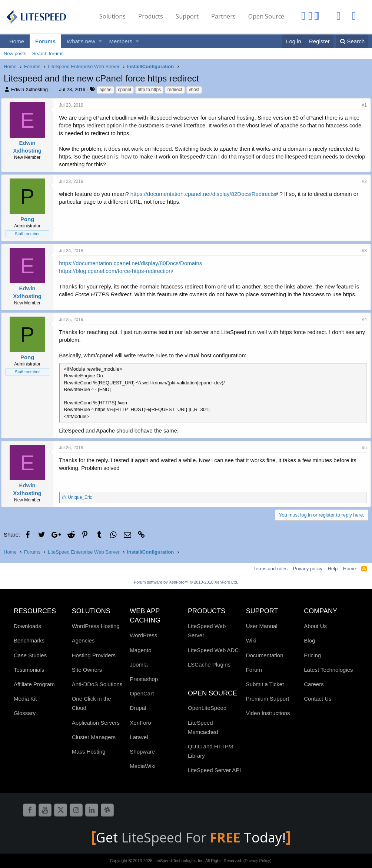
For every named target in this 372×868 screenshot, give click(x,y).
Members (121, 41)
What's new (81, 41)
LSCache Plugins (209, 665)
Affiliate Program (34, 684)
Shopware (142, 752)
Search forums (48, 54)
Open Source (266, 16)
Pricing (312, 655)
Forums (45, 41)
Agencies (83, 640)
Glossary (25, 713)
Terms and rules (270, 569)
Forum (254, 670)
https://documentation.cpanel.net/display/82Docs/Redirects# (207, 194)
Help (333, 569)
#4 (362, 320)
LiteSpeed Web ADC (213, 650)
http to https (150, 90)
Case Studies (30, 655)
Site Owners (87, 670)
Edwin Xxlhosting (29, 89)
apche (105, 90)
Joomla (139, 665)
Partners (223, 16)
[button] (100, 41)
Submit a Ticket (265, 684)
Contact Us (318, 699)
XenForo (140, 723)
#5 (362, 448)
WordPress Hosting (96, 626)
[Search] (352, 41)
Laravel (139, 737)
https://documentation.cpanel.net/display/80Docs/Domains (133, 263)
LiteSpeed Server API (214, 770)
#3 (362, 251)
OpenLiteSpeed (207, 708)
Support (187, 16)
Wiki (251, 640)
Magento (140, 650)
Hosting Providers (94, 655)
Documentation (265, 655)
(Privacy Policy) (258, 861)
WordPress (143, 635)
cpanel (125, 90)
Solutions (112, 16)
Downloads (27, 626)
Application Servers (96, 723)
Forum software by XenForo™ (186, 582)
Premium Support (268, 699)
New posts (15, 54)
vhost (194, 90)
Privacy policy (308, 569)
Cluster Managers (94, 737)
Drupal (138, 708)
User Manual (262, 626)
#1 (362, 105)
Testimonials (29, 670)
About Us (315, 626)
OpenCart (142, 693)
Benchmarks (29, 640)
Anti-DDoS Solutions (97, 684)
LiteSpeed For (182, 837)
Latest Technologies (328, 670)
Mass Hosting (89, 752)
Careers (314, 684)
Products (151, 16)
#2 (362, 181)
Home (17, 41)
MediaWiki (142, 766)
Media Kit (25, 699)
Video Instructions (268, 713)
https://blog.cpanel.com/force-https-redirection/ (119, 271)
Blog (309, 640)
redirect (175, 90)
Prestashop (144, 679)
